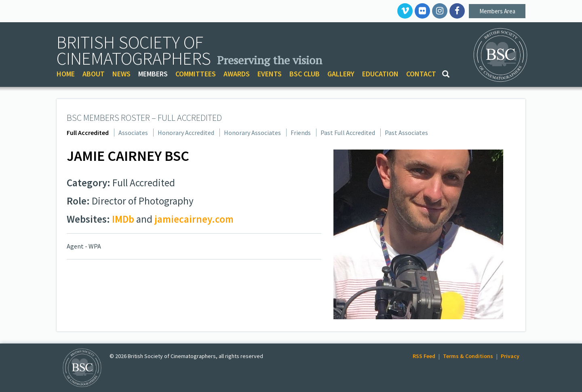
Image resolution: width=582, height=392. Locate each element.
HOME (66, 74)
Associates (133, 133)
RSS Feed (424, 356)
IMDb (123, 219)
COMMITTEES (196, 74)
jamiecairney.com (194, 219)
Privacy (510, 356)
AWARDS (237, 74)
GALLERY (341, 74)
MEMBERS (153, 74)
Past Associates (406, 133)
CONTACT (421, 74)
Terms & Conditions (468, 356)
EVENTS (270, 74)
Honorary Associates (252, 133)
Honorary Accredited (186, 133)
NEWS (121, 74)
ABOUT (94, 74)
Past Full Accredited (348, 133)
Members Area (497, 11)
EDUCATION (380, 74)
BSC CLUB (305, 74)
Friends (301, 133)
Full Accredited (88, 133)
